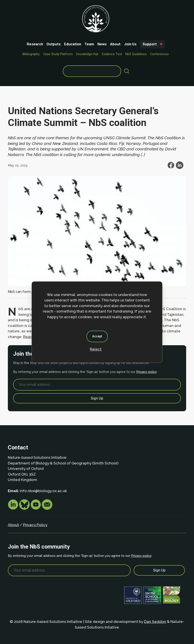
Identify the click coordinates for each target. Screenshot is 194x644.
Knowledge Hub (87, 54)
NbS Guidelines (136, 54)
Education (73, 44)
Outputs (54, 44)
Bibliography (31, 54)
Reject (96, 349)
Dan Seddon (155, 622)
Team (89, 44)
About (115, 44)
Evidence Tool (112, 54)
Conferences (159, 54)
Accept (97, 336)
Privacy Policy (35, 525)
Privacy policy (146, 372)
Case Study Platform (58, 54)
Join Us (130, 44)
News (102, 44)
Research (35, 44)
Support (150, 44)
